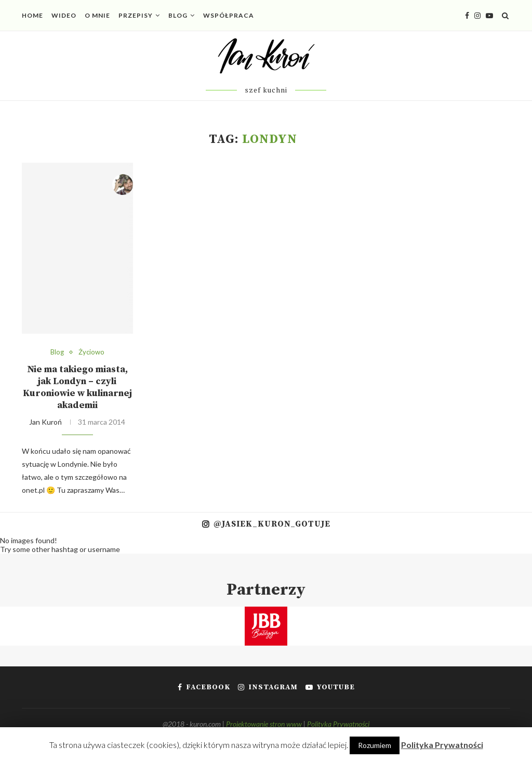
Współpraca (229, 15)
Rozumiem (375, 745)
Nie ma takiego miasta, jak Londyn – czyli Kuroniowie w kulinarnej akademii (77, 387)
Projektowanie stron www (264, 724)
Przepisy (136, 15)
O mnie (97, 15)
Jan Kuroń (45, 422)
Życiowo (91, 352)
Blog (178, 15)
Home (32, 15)
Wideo (64, 15)
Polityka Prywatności (338, 724)
